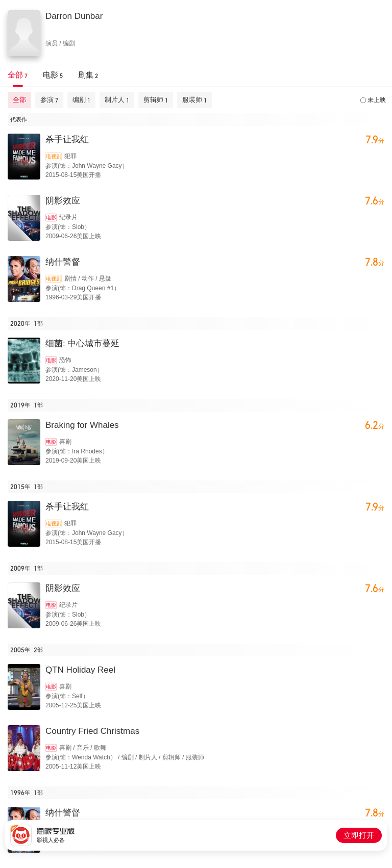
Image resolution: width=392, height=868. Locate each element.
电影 (51, 218)
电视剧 (54, 156)
